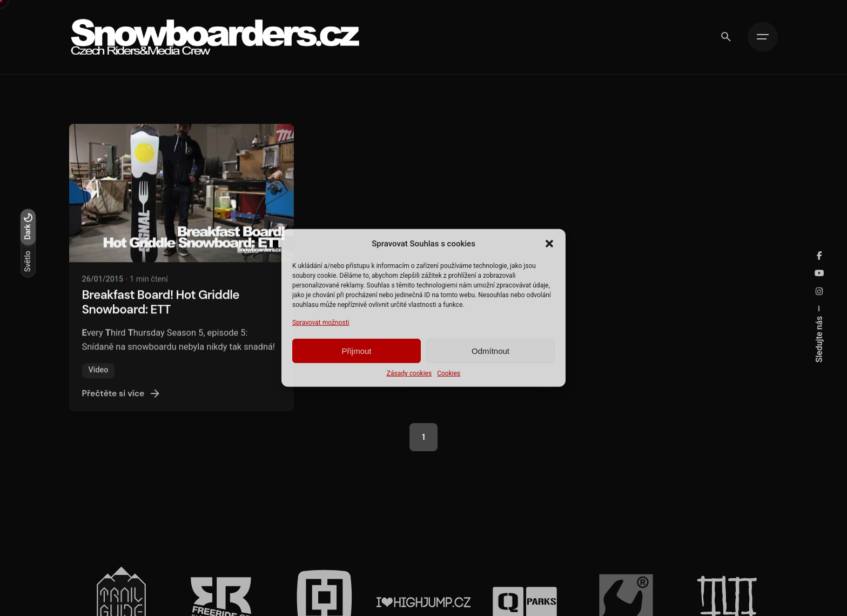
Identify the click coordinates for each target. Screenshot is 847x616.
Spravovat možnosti (321, 323)
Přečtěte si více (122, 405)
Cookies (449, 373)
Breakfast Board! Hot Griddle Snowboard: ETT (161, 313)
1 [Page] (423, 437)
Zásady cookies (409, 373)
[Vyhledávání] (726, 37)
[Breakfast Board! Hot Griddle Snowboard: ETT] (181, 204)
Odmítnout (490, 351)
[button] (549, 244)
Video (99, 381)
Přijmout (356, 351)
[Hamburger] (763, 37)
